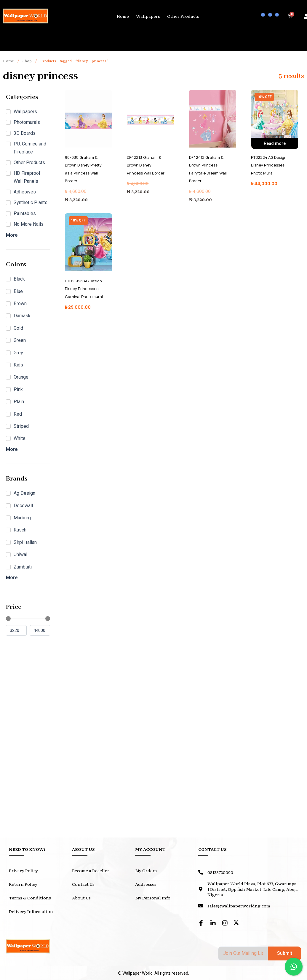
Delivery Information (31, 911)
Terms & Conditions (30, 898)
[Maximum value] (40, 631)
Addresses (146, 884)
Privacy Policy (23, 870)
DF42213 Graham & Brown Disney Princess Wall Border (147, 165)
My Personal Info (153, 898)
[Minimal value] (28, 619)
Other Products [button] (183, 16)
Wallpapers (148, 16)
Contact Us (83, 884)
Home (123, 16)
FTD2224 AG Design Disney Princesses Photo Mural (271, 165)
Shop (27, 61)
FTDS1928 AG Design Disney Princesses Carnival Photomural (85, 289)
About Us (81, 898)
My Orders (146, 870)
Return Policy (23, 884)
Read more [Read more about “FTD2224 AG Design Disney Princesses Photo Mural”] (275, 144)
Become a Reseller (91, 870)
